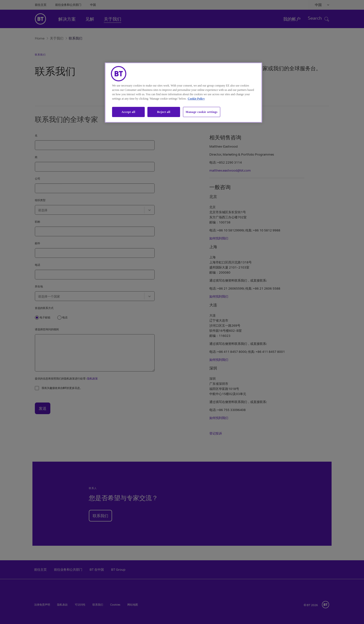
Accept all (128, 112)
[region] (183, 93)
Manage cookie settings (202, 112)
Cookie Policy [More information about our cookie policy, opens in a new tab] (196, 99)
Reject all (164, 112)
